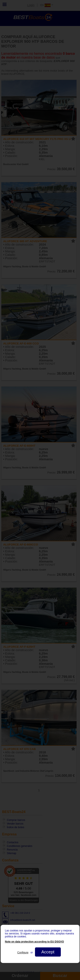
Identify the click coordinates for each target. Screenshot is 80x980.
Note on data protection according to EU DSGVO (34, 942)
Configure (23, 953)
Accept (48, 952)
